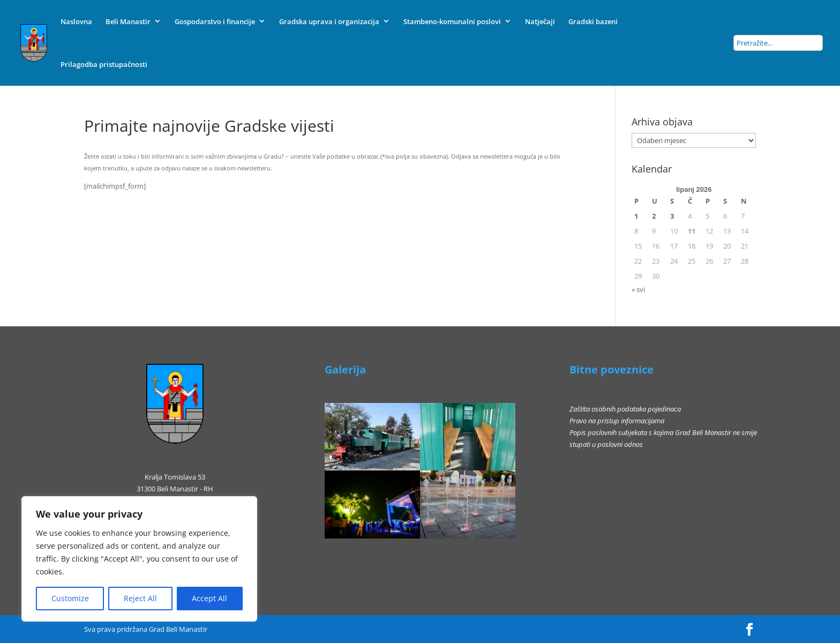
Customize (70, 598)
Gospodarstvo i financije (215, 21)
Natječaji (540, 21)
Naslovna (76, 21)
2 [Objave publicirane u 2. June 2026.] (654, 216)
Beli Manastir (128, 21)
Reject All (140, 598)
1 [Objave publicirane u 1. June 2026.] (636, 216)
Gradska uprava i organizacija (329, 21)
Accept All (209, 598)
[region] (139, 559)
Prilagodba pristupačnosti (104, 64)
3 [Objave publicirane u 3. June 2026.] (672, 216)
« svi (638, 289)
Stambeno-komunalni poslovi (452, 21)
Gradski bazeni (593, 21)
